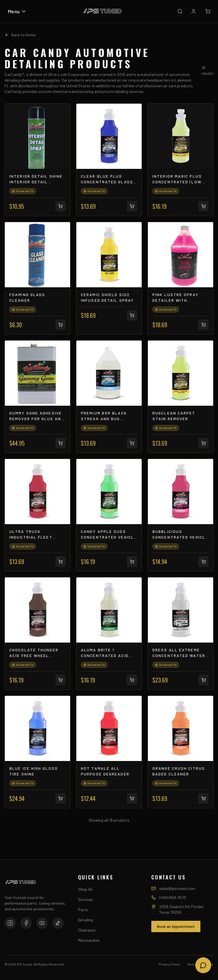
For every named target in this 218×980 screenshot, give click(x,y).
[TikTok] (58, 923)
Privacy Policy (169, 964)
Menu (17, 11)
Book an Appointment (176, 926)
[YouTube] (42, 923)
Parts (83, 910)
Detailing (86, 920)
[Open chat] (203, 965)
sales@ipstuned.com (177, 888)
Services (85, 899)
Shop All (85, 889)
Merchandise (89, 940)
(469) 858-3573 (173, 897)
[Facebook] (26, 923)
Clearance (87, 930)
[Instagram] (10, 923)
